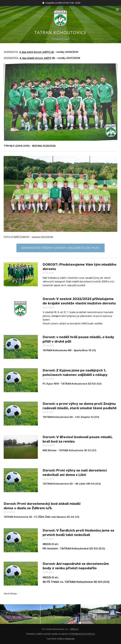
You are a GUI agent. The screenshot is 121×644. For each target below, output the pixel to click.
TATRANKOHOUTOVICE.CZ (82, 634)
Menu (117, 10)
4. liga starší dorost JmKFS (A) (37, 52)
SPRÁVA (74, 629)
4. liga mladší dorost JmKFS (35, 58)
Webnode (70, 639)
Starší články (10, 594)
